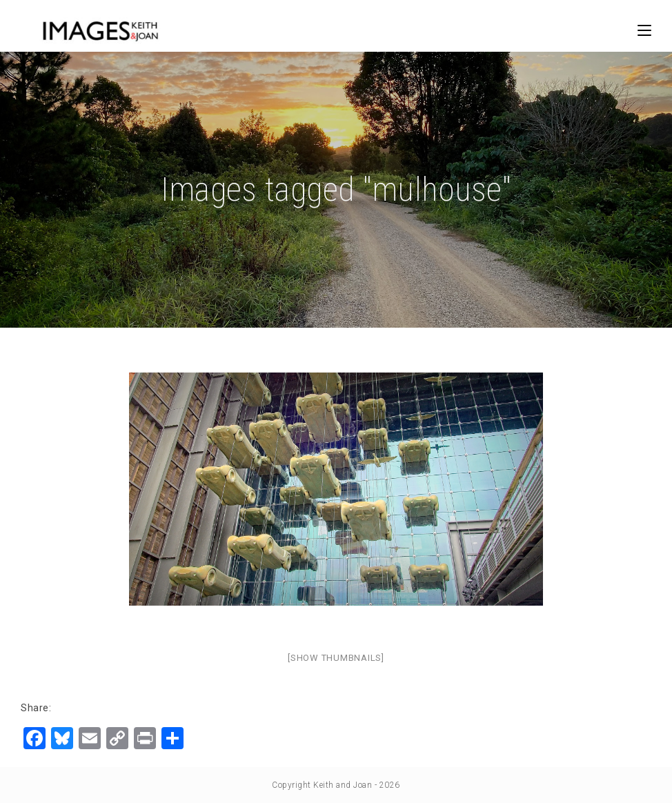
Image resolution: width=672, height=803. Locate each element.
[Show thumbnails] (336, 658)
